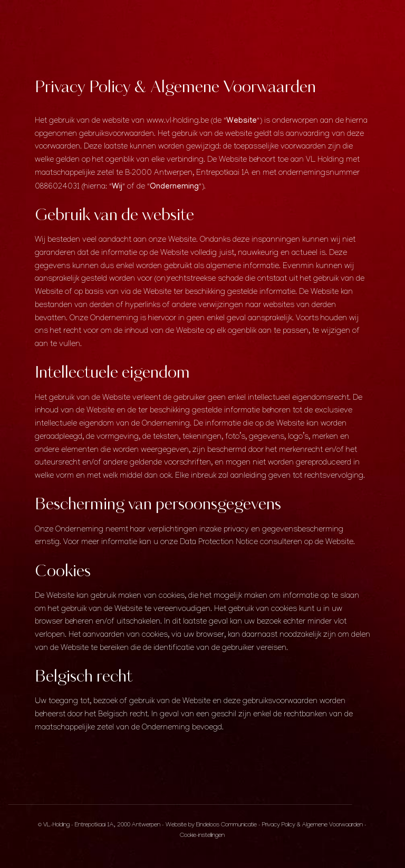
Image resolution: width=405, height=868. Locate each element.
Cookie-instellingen (202, 836)
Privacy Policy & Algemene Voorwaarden (312, 826)
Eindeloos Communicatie (226, 826)
